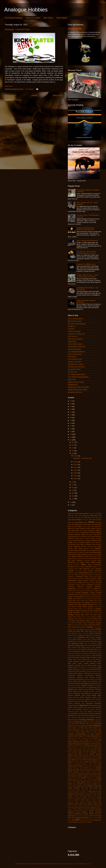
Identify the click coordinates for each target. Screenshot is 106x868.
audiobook (76, 542)
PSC (85, 736)
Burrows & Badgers (80, 567)
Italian (95, 661)
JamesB (92, 663)
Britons (90, 565)
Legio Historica (76, 685)
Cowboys (96, 589)
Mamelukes (85, 689)
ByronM (88, 567)
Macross (99, 687)
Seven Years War (90, 762)
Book (100, 560)
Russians (93, 752)
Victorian (89, 802)
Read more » (9, 86)
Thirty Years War (95, 788)
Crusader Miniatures (82, 593)
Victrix (76, 804)
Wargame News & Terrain (76, 382)
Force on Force (76, 625)
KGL (78, 671)
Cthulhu (99, 593)
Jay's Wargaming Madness (76, 352)
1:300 (100, 516)
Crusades (93, 593)
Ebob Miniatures (72, 607)
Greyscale (71, 645)
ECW (80, 607)
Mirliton (74, 699)
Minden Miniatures (86, 697)
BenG (84, 550)
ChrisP (99, 579)
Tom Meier (87, 794)
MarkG (81, 691)
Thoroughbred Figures (74, 790)
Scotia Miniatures (73, 760)
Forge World (92, 625)
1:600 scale (87, 518)
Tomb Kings (93, 794)
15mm (79, 519)
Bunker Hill (71, 326)
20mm (81, 522)
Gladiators (98, 637)
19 (71, 420)
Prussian (80, 736)
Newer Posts (10, 95)
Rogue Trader (77, 750)
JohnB (75, 667)
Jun (73, 485)
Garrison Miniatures (96, 635)
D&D (92, 595)
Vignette (90, 804)
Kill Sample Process (91, 671)
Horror (96, 651)
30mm (70, 524)
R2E (100, 738)
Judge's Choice (72, 669)
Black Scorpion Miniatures (80, 554)
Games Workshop (95, 633)
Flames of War (84, 621)
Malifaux (76, 689)
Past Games (92, 722)
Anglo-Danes (89, 534)
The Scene (84, 788)
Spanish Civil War (74, 770)
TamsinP (79, 784)
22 (71, 412)
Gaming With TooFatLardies (77, 347)
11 (71, 502)
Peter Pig (84, 728)
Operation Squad (76, 718)
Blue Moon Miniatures (83, 558)
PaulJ (73, 724)
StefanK (80, 776)
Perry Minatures (83, 726)
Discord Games (85, 601)
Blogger (88, 864)
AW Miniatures (72, 544)
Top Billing (76, 796)
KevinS (74, 671)
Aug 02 (76, 478)
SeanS (100, 760)
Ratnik (86, 740)
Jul (73, 482)
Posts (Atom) (18, 100)
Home (34, 95)
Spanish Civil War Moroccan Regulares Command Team (85, 229)
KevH (99, 669)
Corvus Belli (81, 589)
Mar (73, 493)
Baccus (89, 544)
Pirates (78, 732)
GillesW (92, 637)
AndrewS (77, 534)
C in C (99, 567)
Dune (92, 603)
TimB (90, 792)
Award (78, 544)
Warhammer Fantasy (81, 814)
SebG (70, 762)
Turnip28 (99, 798)
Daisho (99, 595)
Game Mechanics (73, 633)
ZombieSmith (81, 822)
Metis (92, 693)
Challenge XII (72, 577)
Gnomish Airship (75, 29)
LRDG (87, 687)
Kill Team (99, 671)
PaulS (77, 724)
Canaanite (98, 569)
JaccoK (80, 663)
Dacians (95, 595)
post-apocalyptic (81, 734)
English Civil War (81, 611)
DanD (74, 597)
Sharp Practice (93, 764)
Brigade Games (85, 562)
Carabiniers (98, 571)
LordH (83, 687)
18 (71, 423)
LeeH (97, 683)
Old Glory (71, 716)
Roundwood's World (74, 369)
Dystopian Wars (73, 605)
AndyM (83, 534)
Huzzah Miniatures (76, 655)
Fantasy (71, 615)
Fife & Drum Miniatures (89, 617)
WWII (77, 820)
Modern (88, 699)
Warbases (93, 808)
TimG (94, 792)
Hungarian (86, 653)
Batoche (95, 546)
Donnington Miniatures (74, 603)
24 (71, 406)
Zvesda (89, 822)
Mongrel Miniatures (96, 699)
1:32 (69, 518)
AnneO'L (84, 536)
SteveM (84, 778)
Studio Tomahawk (92, 780)
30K (100, 522)
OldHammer (92, 716)
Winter (99, 818)
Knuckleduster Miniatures (93, 675)
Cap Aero (78, 571)
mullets (99, 701)
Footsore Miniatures (89, 623)
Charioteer (82, 579)
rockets (70, 750)
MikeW (89, 695)
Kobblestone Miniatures (75, 677)
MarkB (70, 691)
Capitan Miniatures (88, 571)
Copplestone (72, 589)
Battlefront (98, 548)
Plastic (83, 732)
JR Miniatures (82, 667)
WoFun (70, 820)
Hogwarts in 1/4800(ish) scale (86, 264)
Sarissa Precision (83, 756)
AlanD (97, 530)
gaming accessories (85, 635)
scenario (84, 758)
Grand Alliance (97, 639)
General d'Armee (73, 637)
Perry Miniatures (95, 726)
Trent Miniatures (77, 798)
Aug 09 (76, 473)
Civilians (92, 581)
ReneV (92, 744)
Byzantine (94, 567)
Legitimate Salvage (87, 685)
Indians (84, 659)
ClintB (80, 583)
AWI (82, 544)
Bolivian (99, 558)
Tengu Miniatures (87, 784)
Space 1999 (92, 768)
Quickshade (95, 738)
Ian (91, 655)
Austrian (88, 542)
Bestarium (89, 550)
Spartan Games (90, 770)
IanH (94, 655)
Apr (73, 490)
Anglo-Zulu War (72, 536)
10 (71, 505)
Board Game (93, 558)
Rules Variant (72, 752)
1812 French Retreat (95, 520)
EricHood (74, 864)
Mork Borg (84, 701)
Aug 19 (76, 467)
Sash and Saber (97, 756)
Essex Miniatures (96, 611)
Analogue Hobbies (26, 10)
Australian (82, 542)
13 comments (29, 89)
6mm (69, 526)
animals (79, 536)
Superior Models (72, 782)
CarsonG (76, 573)
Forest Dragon (84, 625)
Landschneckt (72, 679)
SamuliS (92, 754)
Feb (73, 496)
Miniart (94, 697)
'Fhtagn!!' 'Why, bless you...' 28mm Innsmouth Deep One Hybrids (88, 276)
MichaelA (70, 695)
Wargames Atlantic (83, 810)
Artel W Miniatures (86, 540)
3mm (82, 524)
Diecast (78, 601)
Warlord (91, 814)
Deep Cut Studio (85, 599)
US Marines (93, 800)
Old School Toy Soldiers (81, 716)
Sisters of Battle (78, 766)
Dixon (92, 601)
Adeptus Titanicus (96, 528)
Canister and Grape (74, 331)
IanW (70, 657)
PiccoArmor (77, 730)
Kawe (91, 669)
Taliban (70, 784)
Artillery (94, 540)
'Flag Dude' (71, 514)
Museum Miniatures (74, 703)
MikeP (84, 695)
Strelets (75, 780)
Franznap (87, 629)
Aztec (85, 544)
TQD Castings (97, 796)
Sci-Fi (99, 758)
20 (71, 418)
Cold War (93, 583)
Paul (97, 722)
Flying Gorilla (72, 341)
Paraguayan (71, 722)
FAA (83, 613)
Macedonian (93, 687)
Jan (73, 499)
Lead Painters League (88, 683)
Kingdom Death (72, 673)
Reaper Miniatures (74, 742)
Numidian (75, 714)
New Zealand (97, 706)
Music (83, 703)
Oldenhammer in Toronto (76, 364)
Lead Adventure (93, 681)
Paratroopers (79, 722)
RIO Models (83, 748)
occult (79, 714)
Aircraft (90, 530)
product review (73, 736)
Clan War (98, 581)
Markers (75, 691)
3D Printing (76, 524)
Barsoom (84, 546)
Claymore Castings (73, 583)
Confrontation (98, 585)
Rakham (74, 740)
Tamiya (74, 784)
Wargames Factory (74, 812)
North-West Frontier (89, 710)
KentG (95, 669)
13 (71, 437)
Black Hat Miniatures (92, 552)
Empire (76, 609)
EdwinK (85, 607)
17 (71, 426)
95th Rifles (78, 526)
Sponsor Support (97, 772)
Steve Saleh (77, 778)
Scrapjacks (94, 760)
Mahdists (71, 689)
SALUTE (86, 754)
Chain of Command (80, 575)
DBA (79, 599)
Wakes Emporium (92, 806)
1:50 (79, 518)
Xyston (82, 820)
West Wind (71, 818)
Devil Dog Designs (96, 599)
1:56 (82, 518)
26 (71, 401)
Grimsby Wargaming (74, 349)
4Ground (94, 524)
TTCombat (93, 798)
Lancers (99, 677)
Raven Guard (93, 740)
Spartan (82, 770)
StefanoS (85, 776)
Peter (78, 728)
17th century (85, 520)
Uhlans (83, 800)
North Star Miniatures (75, 710)
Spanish (99, 768)
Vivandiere (75, 806)
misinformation (81, 699)
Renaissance (78, 744)
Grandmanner (72, 641)
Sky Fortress (93, 766)
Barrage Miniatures (74, 546)
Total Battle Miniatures (86, 796)
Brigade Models (96, 562)
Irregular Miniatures (74, 661)
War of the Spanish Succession (80, 808)
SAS (90, 756)
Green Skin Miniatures (91, 643)
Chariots (88, 579)
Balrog (94, 544)
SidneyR (70, 766)
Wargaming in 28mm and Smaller (78, 387)
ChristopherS (72, 581)
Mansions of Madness (95, 689)
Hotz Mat (74, 653)
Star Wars (75, 774)
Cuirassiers (71, 595)
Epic (88, 611)
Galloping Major (97, 631)
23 (71, 409)
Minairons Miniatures (73, 697)
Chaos (91, 577)
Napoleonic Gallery (33, 18)
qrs (100, 736)
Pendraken (98, 724)
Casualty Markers (84, 573)
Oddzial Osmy (85, 714)
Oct (73, 448)
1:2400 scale (85, 516)
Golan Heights (77, 639)
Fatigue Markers (77, 617)
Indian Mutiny (77, 659)
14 (71, 434)
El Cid (96, 607)
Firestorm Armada (78, 619)
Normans (98, 707)
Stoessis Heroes (91, 778)
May (73, 488)
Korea (86, 677)
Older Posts (58, 95)
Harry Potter (77, 649)
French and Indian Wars (76, 631)
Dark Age (79, 597)
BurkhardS (71, 567)
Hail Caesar (82, 647)
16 (71, 429)
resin (85, 746)
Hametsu (99, 647)
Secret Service (76, 762)
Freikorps (92, 629)
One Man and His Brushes (76, 367)
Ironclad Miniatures (96, 659)
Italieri (74, 663)
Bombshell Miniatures (91, 560)
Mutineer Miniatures (74, 706)
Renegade (86, 744)
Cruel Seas (71, 593)
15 (71, 432)
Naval (91, 705)
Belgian (76, 550)
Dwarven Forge (97, 603)
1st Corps (75, 522)
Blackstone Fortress (83, 556)
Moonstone (71, 701)
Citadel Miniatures (83, 581)
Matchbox (92, 691)
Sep (73, 451)
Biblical (94, 550)
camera (92, 569)
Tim (87, 792)
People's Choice (73, 726)
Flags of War (75, 621)
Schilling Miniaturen (92, 758)
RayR (99, 740)
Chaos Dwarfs (97, 577)
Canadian (71, 571)
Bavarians (71, 550)
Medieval (87, 693)
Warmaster (71, 816)
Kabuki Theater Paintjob (83, 669)
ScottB (84, 760)
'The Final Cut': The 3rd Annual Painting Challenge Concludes (86, 252)
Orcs (88, 718)
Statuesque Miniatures (84, 774)
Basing (89, 546)
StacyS (70, 774)
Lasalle (97, 679)
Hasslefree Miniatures (87, 649)
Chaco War (71, 575)
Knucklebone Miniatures (76, 675)
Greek (81, 643)
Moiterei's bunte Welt (74, 362)
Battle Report (78, 548)
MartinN (86, 691)
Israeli (82, 661)
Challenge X (90, 575)
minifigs (99, 697)
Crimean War (76, 591)
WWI (73, 820)
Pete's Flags (72, 728)
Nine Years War (89, 708)
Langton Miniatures (89, 679)
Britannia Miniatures (74, 565)
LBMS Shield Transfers (80, 681)
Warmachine (98, 814)
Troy (88, 798)
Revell (88, 746)
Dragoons (87, 603)
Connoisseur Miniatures (76, 587)
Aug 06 (76, 476)
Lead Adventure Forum (75, 359)
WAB (85, 806)
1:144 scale (75, 516)
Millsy (99, 695)
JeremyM (78, 665)
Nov (73, 445)
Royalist (99, 750)
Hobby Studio (85, 651)
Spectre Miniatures (74, 772)
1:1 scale (91, 514)
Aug (73, 453)
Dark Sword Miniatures (95, 597)
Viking (95, 804)
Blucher (76, 558)
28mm (91, 522)
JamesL (99, 663)
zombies (75, 822)
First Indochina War (95, 619)
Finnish (99, 617)
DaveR (75, 599)
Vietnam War (83, 804)
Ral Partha (80, 740)
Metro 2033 (98, 693)
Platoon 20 (89, 732)
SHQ (100, 764)
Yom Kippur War (97, 820)
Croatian (82, 591)
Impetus (70, 659)
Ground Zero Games (91, 645)
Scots (80, 760)
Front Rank (89, 631)
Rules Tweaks (62, 18)
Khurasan (83, 671)
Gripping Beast (80, 645)
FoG (69, 623)
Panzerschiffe (98, 720)
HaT (96, 649)
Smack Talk (71, 768)
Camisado (71, 329)
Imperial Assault (97, 657)
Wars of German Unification (83, 816)
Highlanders (77, 651)
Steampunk (95, 774)
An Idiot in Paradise (95, 532)
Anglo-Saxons (97, 534)
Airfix (94, 530)
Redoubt (71, 744)
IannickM (99, 655)
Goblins (70, 639)
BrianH (77, 562)
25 (71, 404)
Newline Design (73, 708)
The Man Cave (73, 372)
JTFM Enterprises (91, 667)
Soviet (86, 768)
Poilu (95, 732)
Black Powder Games (75, 321)
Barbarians (98, 544)
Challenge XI (98, 575)
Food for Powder (76, 623)
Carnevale (70, 573)
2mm (97, 522)
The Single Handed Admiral (77, 374)
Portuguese (71, 734)
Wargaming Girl (73, 385)
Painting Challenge (87, 720)
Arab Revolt (98, 536)
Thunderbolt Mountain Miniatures (76, 792)
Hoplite (91, 651)
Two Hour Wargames (74, 800)
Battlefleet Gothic (89, 548)
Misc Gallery (48, 18)
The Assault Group (79, 786)
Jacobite (86, 663)
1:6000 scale (94, 518)
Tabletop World (97, 782)
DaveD (70, 599)
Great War (94, 641)
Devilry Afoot (72, 601)
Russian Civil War (83, 752)
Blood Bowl (93, 556)
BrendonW (71, 562)
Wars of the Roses (96, 816)
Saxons (70, 758)
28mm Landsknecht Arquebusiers (87, 241)
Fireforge (70, 619)
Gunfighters (74, 647)
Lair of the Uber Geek (75, 354)
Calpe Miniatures (84, 569)
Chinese (94, 579)
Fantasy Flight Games (82, 615)
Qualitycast (71, 738)
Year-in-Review (88, 820)
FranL (82, 629)
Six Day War (86, 766)
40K (85, 524)
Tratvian (70, 798)
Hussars (95, 653)
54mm (99, 524)
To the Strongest (79, 794)
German (81, 637)
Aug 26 (76, 462)
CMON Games (86, 583)
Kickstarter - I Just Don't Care (17, 30)
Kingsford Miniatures (96, 673)
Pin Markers (71, 732)
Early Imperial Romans (86, 605)
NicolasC (81, 708)
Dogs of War (98, 601)
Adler (69, 530)
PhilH (95, 728)
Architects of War (73, 538)
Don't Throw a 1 (73, 336)
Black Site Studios (93, 554)
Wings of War (93, 818)
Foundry (90, 627)
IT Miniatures (88, 661)
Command (71, 585)
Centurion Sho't (97, 573)
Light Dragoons (97, 685)
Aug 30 (76, 456)
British (83, 564)
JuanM (99, 667)
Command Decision (80, 585)
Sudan (99, 780)
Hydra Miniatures (86, 655)
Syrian (88, 782)
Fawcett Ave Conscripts (75, 339)
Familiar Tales (97, 613)
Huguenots (80, 653)
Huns (90, 653)
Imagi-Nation (76, 657)
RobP (100, 748)
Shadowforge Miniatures (81, 764)
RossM (93, 750)
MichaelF (77, 695)
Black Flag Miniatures (80, 552)
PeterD (91, 728)
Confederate (90, 585)
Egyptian (90, 607)
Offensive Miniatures (95, 714)
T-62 (92, 782)
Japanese (71, 665)
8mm (73, 526)
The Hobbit (88, 786)
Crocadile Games (89, 591)
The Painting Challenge (14, 18)
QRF (98, 736)
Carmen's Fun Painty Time (76, 334)
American (85, 532)
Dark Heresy (86, 597)
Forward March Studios (75, 344)
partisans (86, 722)
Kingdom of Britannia (84, 673)
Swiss (79, 782)
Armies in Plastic (84, 538)
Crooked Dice (98, 591)
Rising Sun (90, 748)
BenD (80, 550)
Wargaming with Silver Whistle (77, 390)
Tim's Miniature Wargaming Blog (78, 377)
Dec (73, 442)
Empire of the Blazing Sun (87, 609)
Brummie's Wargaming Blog (77, 324)
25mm (86, 522)
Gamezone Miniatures (73, 635)
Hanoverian (71, 649)
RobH (96, 748)
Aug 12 (76, 470)
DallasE (70, 597)
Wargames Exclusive (95, 810)
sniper (77, 768)
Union (87, 800)
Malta (80, 689)
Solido (81, 768)
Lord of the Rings (76, 687)
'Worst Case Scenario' (82, 513)
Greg (100, 643)
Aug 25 (76, 465)
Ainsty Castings (83, 530)
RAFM (69, 740)
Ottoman (77, 720)
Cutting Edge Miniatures (84, 595)
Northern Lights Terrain (81, 712)
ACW (88, 528)
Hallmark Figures (91, 647)
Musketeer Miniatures (94, 703)
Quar (76, 738)
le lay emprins (72, 357)
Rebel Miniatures (85, 742)
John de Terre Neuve (89, 665)
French (99, 629)
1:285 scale (94, 516)
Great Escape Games (83, 641)
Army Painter (77, 540)
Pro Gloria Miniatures (94, 734)
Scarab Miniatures (77, 758)
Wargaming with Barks (75, 392)
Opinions (84, 718)
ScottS (89, 760)
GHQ (87, 637)
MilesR (94, 695)
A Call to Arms (86, 526)
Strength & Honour (82, 780)
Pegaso (92, 724)
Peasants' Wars (84, 724)
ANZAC (89, 536)
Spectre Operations (86, 772)
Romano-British (86, 750)
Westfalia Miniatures (82, 818)
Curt (76, 595)
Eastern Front (98, 605)
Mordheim (78, 701)
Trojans (84, 798)
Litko (69, 687)
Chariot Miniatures (73, 579)
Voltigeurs (81, 806)
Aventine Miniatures (96, 542)
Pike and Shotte (97, 730)
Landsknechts (80, 679)
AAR (93, 526)
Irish (89, 659)
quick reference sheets (84, 738)
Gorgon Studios (87, 639)
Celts (91, 573)
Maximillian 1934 (79, 693)
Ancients (71, 534)
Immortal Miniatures (85, 657)
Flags (69, 621)
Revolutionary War (96, 746)
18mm (70, 522)
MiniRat (70, 699)
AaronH (97, 526)
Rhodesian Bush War (74, 748)
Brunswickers (97, 565)
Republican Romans (78, 746)
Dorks (83, 603)
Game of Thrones (83, 633)
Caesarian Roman (73, 569)
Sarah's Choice (73, 756)
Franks (77, 629)
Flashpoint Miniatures (96, 621)
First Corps (86, 619)
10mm (74, 520)
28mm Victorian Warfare (76, 319)
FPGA (95, 627)
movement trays (92, 701)
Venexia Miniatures (80, 802)
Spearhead (98, 770)
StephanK (91, 776)
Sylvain (83, 782)
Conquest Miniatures (94, 587)
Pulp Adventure (91, 736)
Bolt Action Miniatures (75, 560)
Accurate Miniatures (80, 528)
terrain (95, 784)
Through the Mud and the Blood (91, 790)
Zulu (86, 822)
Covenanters (88, 589)
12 (71, 440)
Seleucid (82, 762)
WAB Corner (72, 379)
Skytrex (99, 766)
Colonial (99, 583)
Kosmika (92, 677)
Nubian (90, 712)
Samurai (99, 754)
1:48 (72, 518)
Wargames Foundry (87, 812)
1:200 (80, 516)
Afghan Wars (75, 530)
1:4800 (76, 518)
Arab (93, 536)
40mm (89, 524)
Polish (99, 732)
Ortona (92, 718)
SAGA (80, 754)
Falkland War (89, 613)
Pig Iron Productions (86, 730)
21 (71, 415)
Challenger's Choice (82, 577)
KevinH (70, 671)
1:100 (96, 514)
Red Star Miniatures (96, 742)
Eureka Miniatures (74, 612)
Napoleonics (84, 705)
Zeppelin (70, 822)
